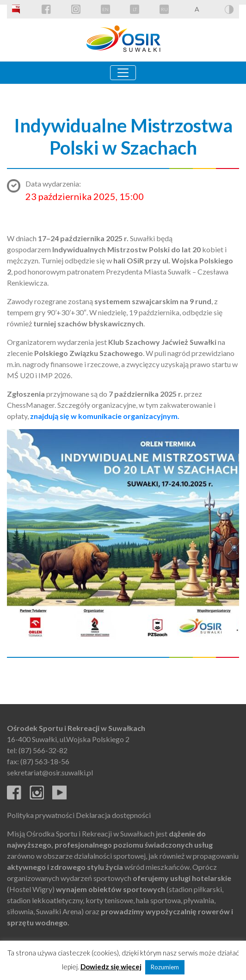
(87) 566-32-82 (43, 750)
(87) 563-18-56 (45, 761)
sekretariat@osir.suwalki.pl (50, 772)
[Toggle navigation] (123, 73)
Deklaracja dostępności (113, 815)
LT (135, 9)
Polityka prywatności (41, 815)
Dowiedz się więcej (111, 967)
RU (164, 9)
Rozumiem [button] (165, 967)
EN (105, 9)
